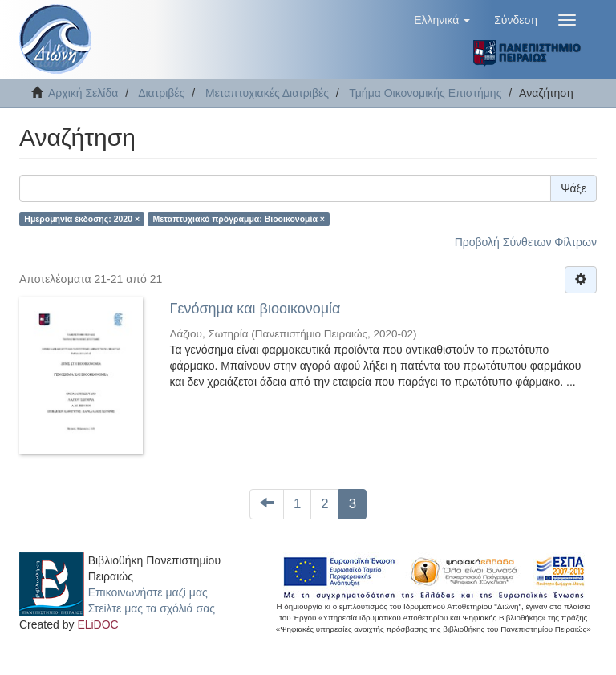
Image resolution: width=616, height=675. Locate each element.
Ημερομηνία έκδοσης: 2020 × (82, 219)
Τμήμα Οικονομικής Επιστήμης (425, 93)
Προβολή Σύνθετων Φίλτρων (526, 242)
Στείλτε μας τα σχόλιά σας (152, 608)
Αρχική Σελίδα (83, 93)
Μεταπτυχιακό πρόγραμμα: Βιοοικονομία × (239, 219)
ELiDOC (97, 624)
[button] (442, 20)
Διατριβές (161, 93)
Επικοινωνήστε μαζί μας (148, 592)
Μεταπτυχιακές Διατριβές (267, 93)
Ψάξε (573, 188)
